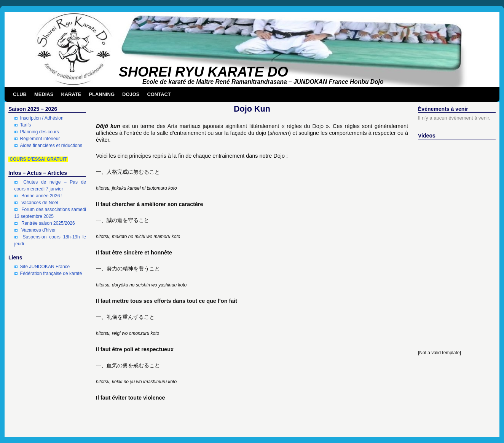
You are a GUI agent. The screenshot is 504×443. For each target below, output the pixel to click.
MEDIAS (44, 94)
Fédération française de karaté (51, 273)
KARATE (71, 94)
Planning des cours (40, 132)
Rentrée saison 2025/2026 (48, 223)
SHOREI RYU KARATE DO (203, 72)
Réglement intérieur (40, 139)
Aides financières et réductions (51, 146)
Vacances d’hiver (39, 230)
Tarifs (26, 125)
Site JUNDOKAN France (45, 267)
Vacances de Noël (40, 203)
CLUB (20, 94)
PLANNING (102, 94)
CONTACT (159, 94)
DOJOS (131, 94)
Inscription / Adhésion (42, 118)
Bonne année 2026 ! (42, 196)
